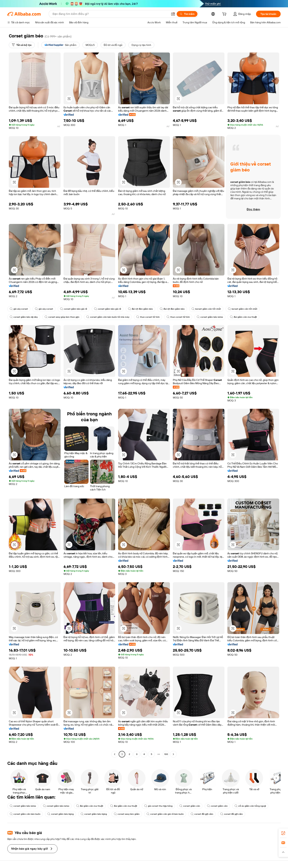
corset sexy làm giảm (127, 814)
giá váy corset (19, 309)
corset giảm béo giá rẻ (74, 309)
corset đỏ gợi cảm (202, 814)
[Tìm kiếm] (187, 14)
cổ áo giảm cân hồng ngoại (250, 806)
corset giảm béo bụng (61, 814)
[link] (283, 833)
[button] (173, 14)
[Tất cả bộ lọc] (22, 45)
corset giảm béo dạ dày (24, 317)
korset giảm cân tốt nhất (206, 309)
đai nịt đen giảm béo (140, 309)
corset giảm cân (190, 806)
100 (166, 754)
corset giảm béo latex (210, 317)
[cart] (225, 15)
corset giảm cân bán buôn (25, 814)
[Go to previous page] (115, 754)
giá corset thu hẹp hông (158, 806)
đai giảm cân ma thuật (243, 317)
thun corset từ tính (148, 317)
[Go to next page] (173, 754)
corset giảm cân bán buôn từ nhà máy (108, 317)
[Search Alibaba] (110, 14)
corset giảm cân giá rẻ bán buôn (165, 814)
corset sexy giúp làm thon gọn (62, 317)
